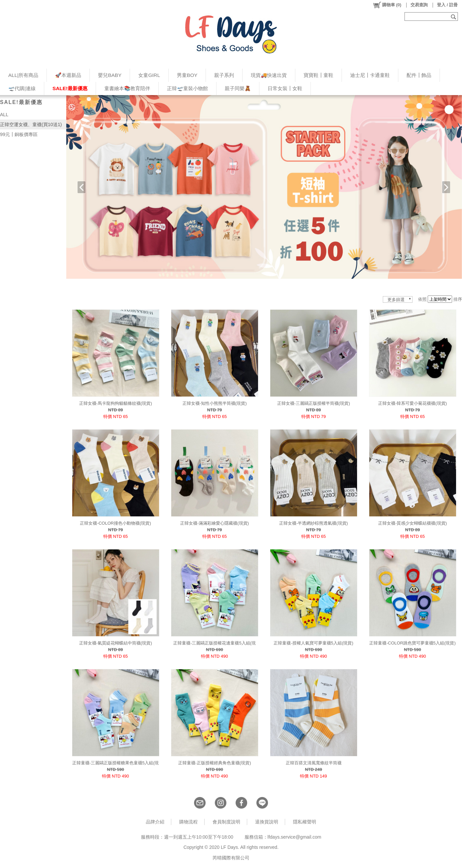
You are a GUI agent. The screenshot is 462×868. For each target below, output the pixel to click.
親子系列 (224, 75)
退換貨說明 (267, 822)
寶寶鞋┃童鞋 (318, 75)
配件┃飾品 (419, 75)
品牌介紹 (155, 822)
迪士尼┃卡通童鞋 (370, 75)
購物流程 (188, 822)
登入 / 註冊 (447, 5)
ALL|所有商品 (23, 75)
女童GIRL (149, 75)
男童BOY (187, 75)
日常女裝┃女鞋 (285, 88)
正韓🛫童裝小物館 (187, 88)
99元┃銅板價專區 (19, 134)
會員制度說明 (226, 822)
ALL (4, 115)
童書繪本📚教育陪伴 (127, 88)
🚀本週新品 (68, 75)
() (387, 5)
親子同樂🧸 (238, 88)
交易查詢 (419, 5)
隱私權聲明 (305, 822)
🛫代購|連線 (22, 88)
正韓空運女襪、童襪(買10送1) (31, 124)
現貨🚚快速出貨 (269, 75)
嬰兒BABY (110, 75)
